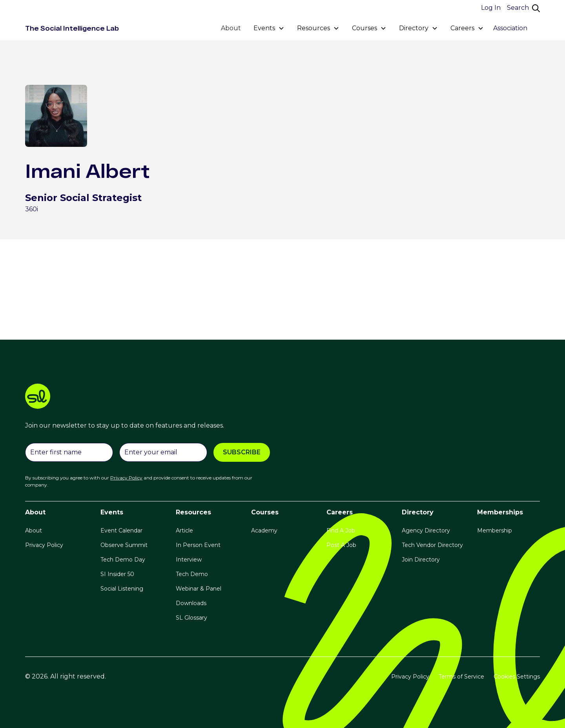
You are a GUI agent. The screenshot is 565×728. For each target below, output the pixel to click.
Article (184, 530)
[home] (72, 28)
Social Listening (122, 589)
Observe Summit (124, 545)
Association (510, 28)
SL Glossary (191, 618)
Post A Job (341, 545)
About (231, 28)
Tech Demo (192, 574)
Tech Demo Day (123, 560)
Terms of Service (461, 677)
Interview (189, 560)
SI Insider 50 (117, 574)
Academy (264, 530)
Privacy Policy (44, 545)
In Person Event (198, 545)
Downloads (191, 603)
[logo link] (282, 398)
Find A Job (341, 530)
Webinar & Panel (199, 589)
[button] (269, 28)
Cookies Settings (517, 677)
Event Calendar (121, 530)
